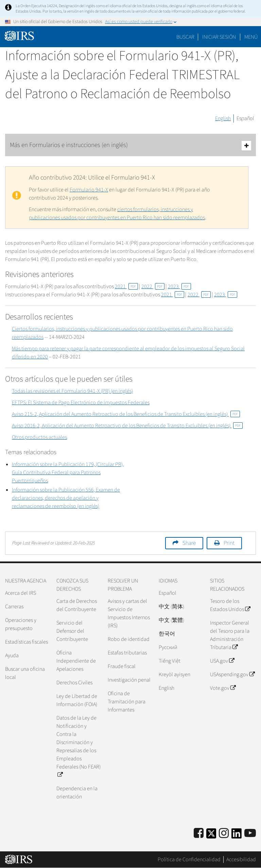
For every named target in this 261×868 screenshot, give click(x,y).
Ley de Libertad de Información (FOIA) (77, 700)
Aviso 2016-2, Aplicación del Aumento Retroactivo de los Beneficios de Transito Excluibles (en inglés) (127, 426)
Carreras (14, 607)
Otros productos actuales (39, 437)
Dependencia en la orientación (77, 793)
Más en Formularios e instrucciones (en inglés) (130, 145)
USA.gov (222, 661)
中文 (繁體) (171, 620)
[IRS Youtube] (250, 834)
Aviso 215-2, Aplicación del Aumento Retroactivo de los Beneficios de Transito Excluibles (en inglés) (126, 414)
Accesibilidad (241, 860)
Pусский (168, 647)
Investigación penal (129, 680)
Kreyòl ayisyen (175, 675)
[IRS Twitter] (211, 836)
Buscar (185, 37)
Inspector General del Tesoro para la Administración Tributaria (230, 635)
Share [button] (189, 543)
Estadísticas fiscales (27, 642)
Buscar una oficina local (25, 673)
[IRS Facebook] (199, 834)
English (223, 118)
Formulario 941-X (89, 190)
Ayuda (12, 655)
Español (245, 118)
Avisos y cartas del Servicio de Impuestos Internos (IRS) (129, 613)
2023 (179, 287)
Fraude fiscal (122, 666)
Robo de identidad (129, 639)
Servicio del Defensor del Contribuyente (72, 631)
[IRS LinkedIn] (237, 836)
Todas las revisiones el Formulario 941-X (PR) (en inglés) (72, 391)
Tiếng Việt (170, 661)
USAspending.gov (232, 675)
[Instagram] (224, 834)
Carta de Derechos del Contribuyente (77, 605)
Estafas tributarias (127, 653)
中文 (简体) (171, 607)
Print (229, 543)
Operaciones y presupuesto (21, 624)
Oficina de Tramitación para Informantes (127, 702)
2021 (126, 287)
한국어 (167, 634)
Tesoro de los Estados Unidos (230, 605)
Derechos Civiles (74, 683)
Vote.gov (223, 688)
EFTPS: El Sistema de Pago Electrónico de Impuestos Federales (81, 403)
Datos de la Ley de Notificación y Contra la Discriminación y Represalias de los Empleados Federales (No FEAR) (79, 746)
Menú (251, 37)
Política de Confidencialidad (189, 860)
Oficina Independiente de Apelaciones (76, 661)
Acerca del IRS (21, 593)
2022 (153, 287)
